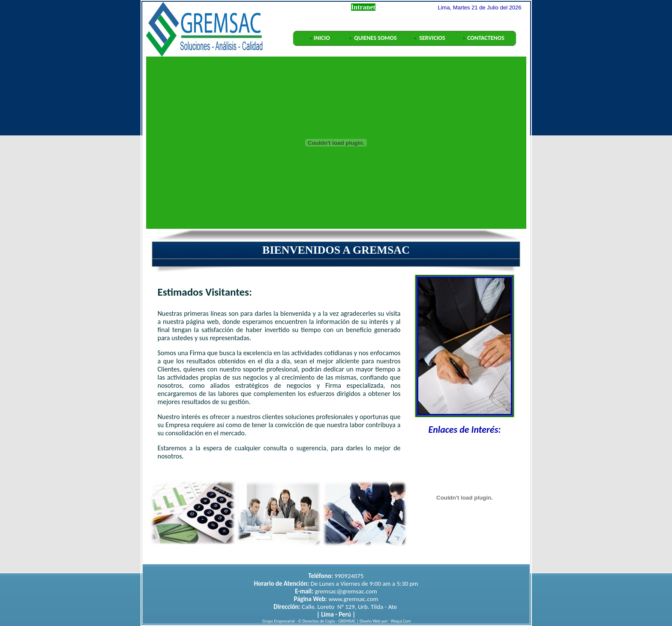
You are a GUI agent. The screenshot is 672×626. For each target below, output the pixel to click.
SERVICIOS (432, 38)
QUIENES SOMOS (375, 38)
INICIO (322, 38)
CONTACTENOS (486, 38)
